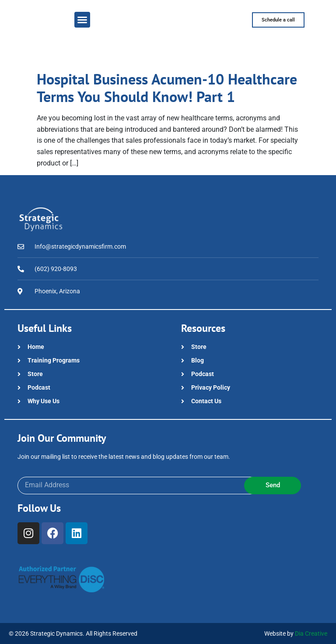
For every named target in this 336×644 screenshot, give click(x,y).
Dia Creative (311, 633)
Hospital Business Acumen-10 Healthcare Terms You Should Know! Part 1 (167, 88)
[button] (82, 20)
